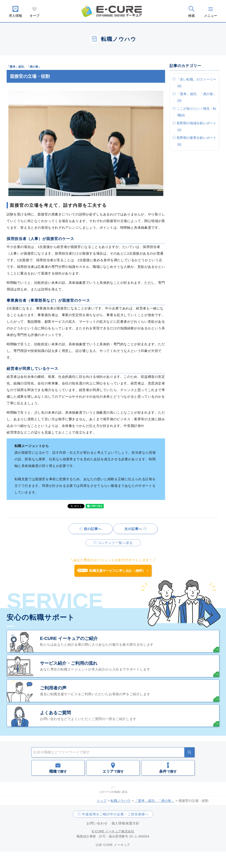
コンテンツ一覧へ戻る (115, 543)
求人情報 (15, 16)
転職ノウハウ (121, 801)
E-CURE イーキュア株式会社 (113, 831)
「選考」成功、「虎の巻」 (154, 801)
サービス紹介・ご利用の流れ (69, 663)
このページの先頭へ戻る (113, 792)
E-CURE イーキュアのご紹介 (69, 638)
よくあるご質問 (55, 713)
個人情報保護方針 (125, 823)
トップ (102, 801)
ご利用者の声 (53, 688)
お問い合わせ (97, 823)
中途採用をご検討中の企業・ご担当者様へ (115, 814)
